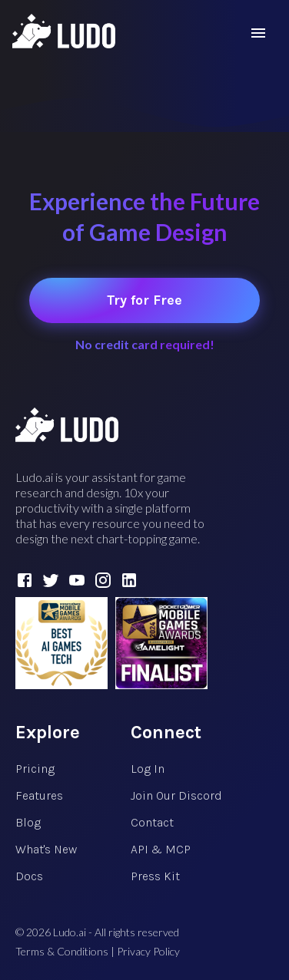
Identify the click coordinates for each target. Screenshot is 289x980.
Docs (29, 876)
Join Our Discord (176, 795)
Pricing (35, 769)
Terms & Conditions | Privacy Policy (98, 951)
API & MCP (161, 849)
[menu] (258, 33)
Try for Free (144, 300)
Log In (148, 769)
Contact (152, 822)
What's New (46, 849)
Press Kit (155, 876)
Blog (28, 822)
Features (39, 795)
